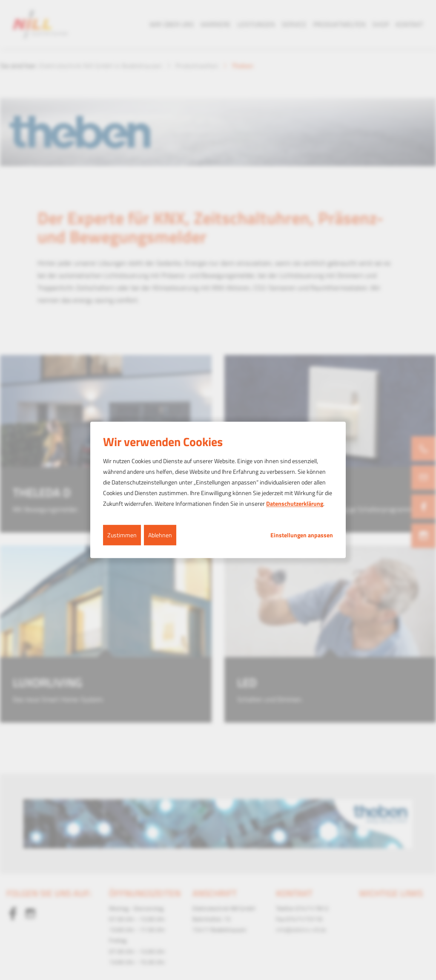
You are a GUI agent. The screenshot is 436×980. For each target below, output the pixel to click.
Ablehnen (160, 535)
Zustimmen (122, 535)
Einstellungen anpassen (302, 535)
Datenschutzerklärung (295, 503)
